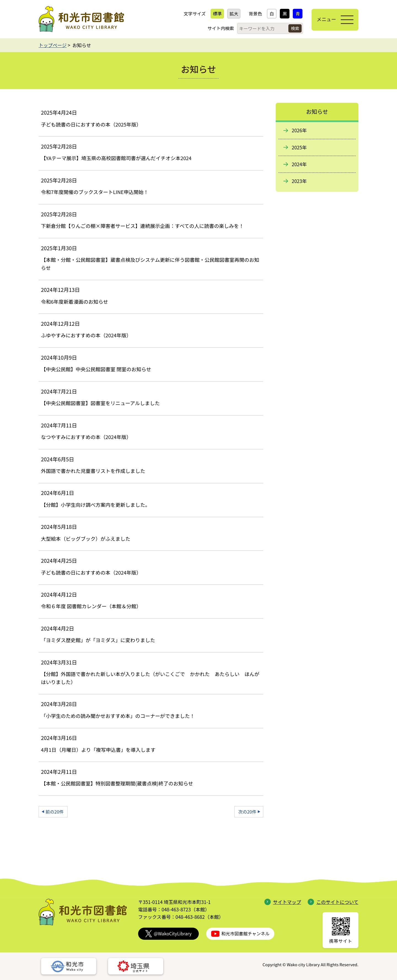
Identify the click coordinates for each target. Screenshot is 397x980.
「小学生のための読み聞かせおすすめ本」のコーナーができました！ (118, 716)
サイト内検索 (218, 28)
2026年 (299, 130)
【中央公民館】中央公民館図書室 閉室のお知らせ (96, 369)
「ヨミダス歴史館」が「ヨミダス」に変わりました (98, 640)
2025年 (299, 147)
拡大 (232, 14)
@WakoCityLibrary (168, 934)
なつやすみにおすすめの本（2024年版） (86, 437)
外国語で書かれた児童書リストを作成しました (93, 471)
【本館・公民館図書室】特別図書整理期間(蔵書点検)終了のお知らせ (117, 783)
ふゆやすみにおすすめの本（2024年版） (86, 335)
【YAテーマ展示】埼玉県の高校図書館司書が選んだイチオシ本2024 (116, 158)
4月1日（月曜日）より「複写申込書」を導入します (98, 750)
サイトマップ (283, 902)
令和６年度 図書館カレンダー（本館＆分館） (91, 606)
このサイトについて (333, 902)
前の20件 (55, 812)
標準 (215, 14)
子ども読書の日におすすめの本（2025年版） (91, 124)
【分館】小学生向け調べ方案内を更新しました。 (95, 505)
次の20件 (247, 812)
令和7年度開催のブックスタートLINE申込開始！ (95, 192)
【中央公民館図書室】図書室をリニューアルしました (100, 403)
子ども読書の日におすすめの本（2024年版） (91, 572)
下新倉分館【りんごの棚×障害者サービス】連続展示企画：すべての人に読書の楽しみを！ (142, 226)
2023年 (299, 181)
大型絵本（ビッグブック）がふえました (85, 539)
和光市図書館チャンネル (240, 934)
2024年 (299, 164)
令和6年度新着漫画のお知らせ (74, 301)
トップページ (53, 45)
